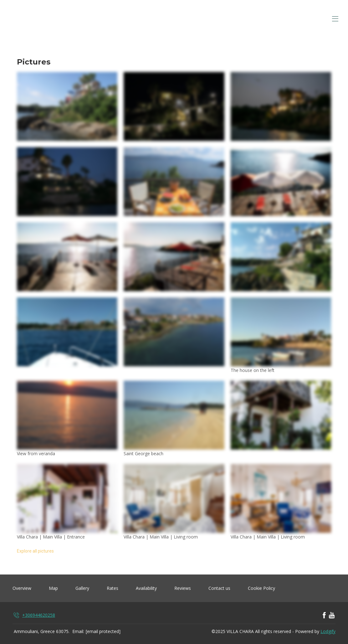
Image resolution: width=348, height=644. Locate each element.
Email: (78, 631)
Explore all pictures (35, 551)
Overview (22, 588)
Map (53, 588)
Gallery (82, 588)
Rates (113, 588)
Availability (146, 588)
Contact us (219, 588)
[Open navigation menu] (335, 19)
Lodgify (328, 631)
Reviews (183, 588)
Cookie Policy (261, 588)
